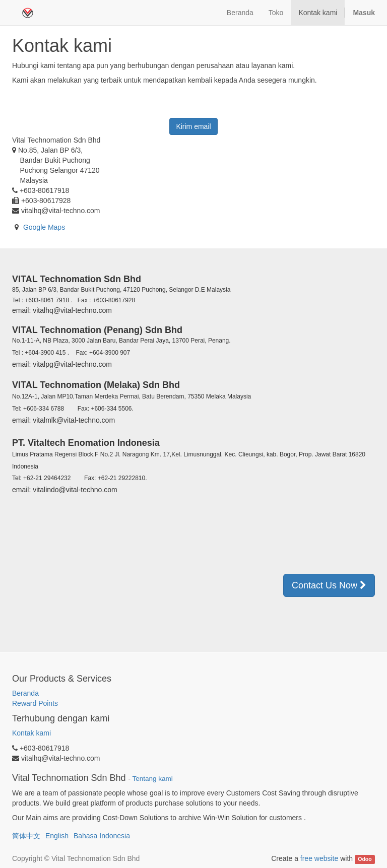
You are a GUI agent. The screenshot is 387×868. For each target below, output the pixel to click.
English (57, 836)
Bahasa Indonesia (102, 836)
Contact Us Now (329, 585)
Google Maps (44, 227)
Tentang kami (153, 779)
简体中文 (26, 836)
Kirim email (193, 126)
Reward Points (36, 703)
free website (319, 858)
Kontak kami (31, 733)
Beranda (25, 693)
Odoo (365, 859)
